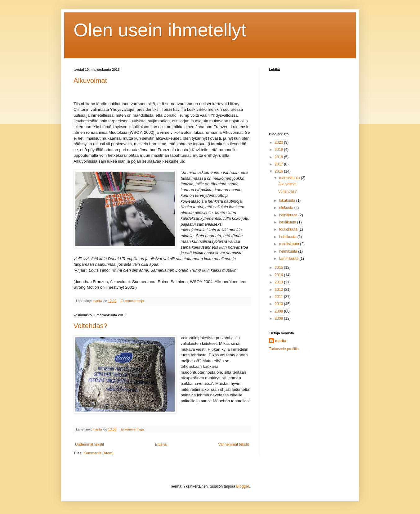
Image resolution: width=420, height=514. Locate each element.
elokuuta (287, 208)
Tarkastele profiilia (284, 349)
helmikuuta (289, 251)
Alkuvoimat (90, 81)
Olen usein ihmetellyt (160, 30)
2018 (279, 157)
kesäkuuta (288, 222)
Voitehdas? (90, 326)
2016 (279, 171)
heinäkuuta (289, 215)
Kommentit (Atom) (98, 453)
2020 (279, 142)
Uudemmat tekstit (89, 444)
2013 (279, 282)
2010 (279, 304)
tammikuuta (289, 259)
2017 (279, 164)
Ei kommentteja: (133, 301)
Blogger (243, 486)
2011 (279, 297)
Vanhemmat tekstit (234, 444)
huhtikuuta (288, 237)
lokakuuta (288, 201)
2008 (279, 318)
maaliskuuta (290, 244)
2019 (279, 150)
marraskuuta (290, 178)
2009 (279, 311)
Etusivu (161, 444)
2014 (279, 275)
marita (281, 341)
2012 (279, 290)
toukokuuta (289, 229)
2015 (279, 268)
